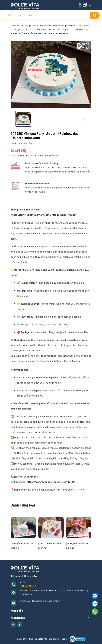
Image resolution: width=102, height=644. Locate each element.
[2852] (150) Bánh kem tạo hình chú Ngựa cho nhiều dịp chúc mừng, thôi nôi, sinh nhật (79, 543)
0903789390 (27, 586)
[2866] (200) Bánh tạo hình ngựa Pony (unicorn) (23, 543)
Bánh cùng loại (23, 505)
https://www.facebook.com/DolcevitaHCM (51, 482)
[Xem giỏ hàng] (85, 5)
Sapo (64, 639)
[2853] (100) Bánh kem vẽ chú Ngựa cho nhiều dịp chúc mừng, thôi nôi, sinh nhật (51, 543)
